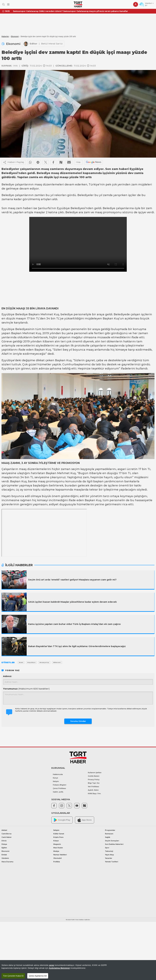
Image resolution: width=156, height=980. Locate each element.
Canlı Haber (7, 837)
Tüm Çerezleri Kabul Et (13, 976)
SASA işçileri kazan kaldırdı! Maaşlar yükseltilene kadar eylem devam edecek (72, 602)
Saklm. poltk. (58, 792)
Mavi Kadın (58, 848)
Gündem (5, 858)
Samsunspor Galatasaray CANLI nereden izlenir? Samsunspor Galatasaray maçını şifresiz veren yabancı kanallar (70, 11)
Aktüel (4, 830)
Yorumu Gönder (78, 721)
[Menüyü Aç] (8, 4)
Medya (56, 851)
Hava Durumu (7, 862)
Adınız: (7, 676)
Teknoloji (109, 851)
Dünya (4, 844)
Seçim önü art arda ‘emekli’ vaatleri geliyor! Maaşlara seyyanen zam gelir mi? (72, 580)
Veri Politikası (93, 787)
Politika (57, 862)
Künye (55, 778)
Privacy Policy (94, 780)
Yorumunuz (26, 689)
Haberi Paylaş (14, 162)
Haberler (5, 37)
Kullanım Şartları (95, 773)
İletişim (56, 781)
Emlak (4, 855)
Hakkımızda (58, 774)
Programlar (110, 830)
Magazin (57, 844)
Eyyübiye (63, 208)
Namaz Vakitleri (60, 855)
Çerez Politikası (59, 788)
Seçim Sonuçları (112, 841)
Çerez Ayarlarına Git (38, 976)
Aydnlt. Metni (93, 790)
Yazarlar (109, 858)
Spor (107, 848)
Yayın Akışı (109, 855)
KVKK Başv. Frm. (95, 794)
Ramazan (109, 834)
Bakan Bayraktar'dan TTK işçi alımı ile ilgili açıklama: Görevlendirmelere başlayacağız (77, 646)
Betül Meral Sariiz (52, 44)
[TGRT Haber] (78, 4)
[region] (78, 970)
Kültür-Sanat (59, 834)
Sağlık (108, 837)
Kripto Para (58, 837)
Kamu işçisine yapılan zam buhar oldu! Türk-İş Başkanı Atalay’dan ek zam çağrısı (74, 624)
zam (134, 185)
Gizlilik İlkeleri (94, 776)
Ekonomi (15, 37)
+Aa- (78, 162)
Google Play (62, 820)
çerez (52, 965)
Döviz (4, 841)
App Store (85, 820)
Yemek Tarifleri (112, 862)
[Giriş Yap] (136, 4)
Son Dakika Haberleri (114, 844)
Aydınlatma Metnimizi (59, 968)
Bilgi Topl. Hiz (94, 783)
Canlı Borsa (6, 834)
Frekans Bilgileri (60, 785)
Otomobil (57, 858)
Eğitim (4, 848)
